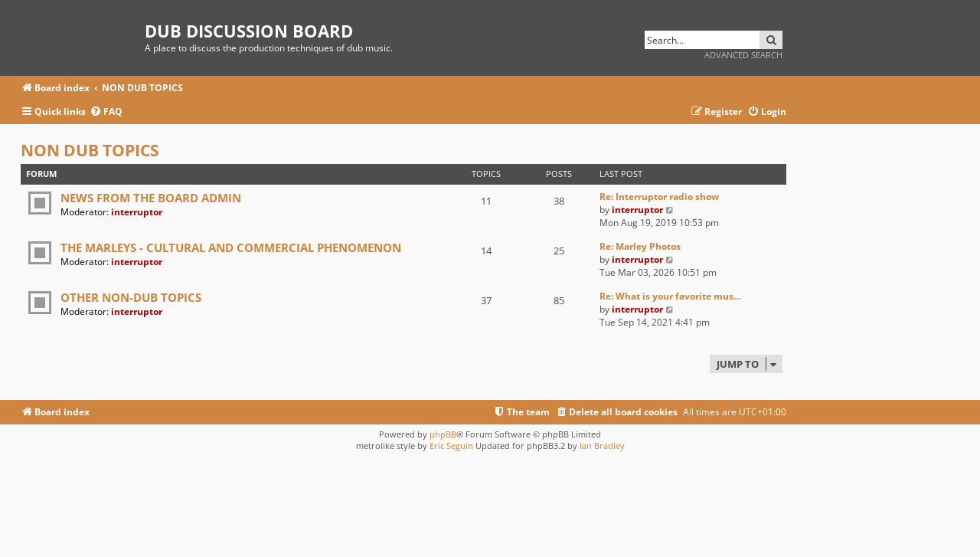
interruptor (137, 212)
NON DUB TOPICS (90, 150)
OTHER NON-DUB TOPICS (131, 297)
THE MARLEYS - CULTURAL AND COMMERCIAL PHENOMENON (231, 247)
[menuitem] (106, 112)
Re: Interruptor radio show (659, 197)
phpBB (443, 434)
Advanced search (743, 55)
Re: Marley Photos (640, 246)
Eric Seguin (451, 446)
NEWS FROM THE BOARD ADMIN (151, 198)
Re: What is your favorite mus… (670, 296)
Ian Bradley (602, 446)
